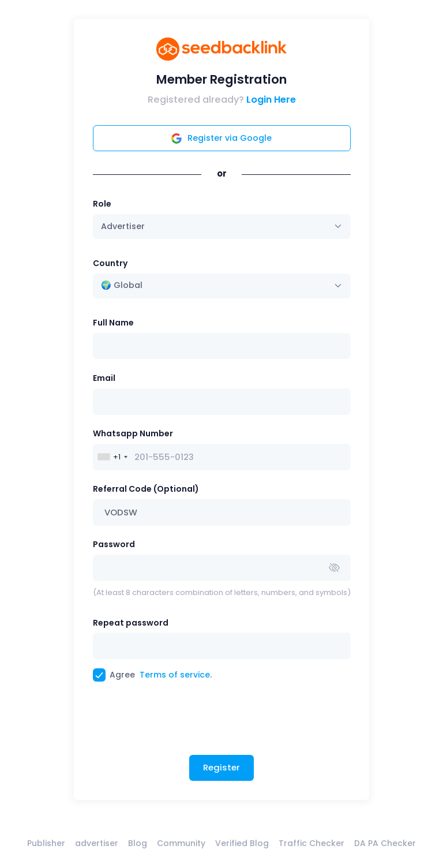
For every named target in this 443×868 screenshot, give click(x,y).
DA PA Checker (385, 843)
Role (102, 204)
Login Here (271, 100)
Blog (138, 843)
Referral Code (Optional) (146, 489)
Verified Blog (242, 843)
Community (181, 843)
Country (110, 263)
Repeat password (131, 623)
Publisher (46, 843)
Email (104, 378)
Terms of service (175, 675)
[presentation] (181, 723)
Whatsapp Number (133, 433)
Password (114, 544)
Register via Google (221, 138)
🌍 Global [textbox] (122, 285)
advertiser (97, 843)
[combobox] (222, 286)
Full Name (113, 323)
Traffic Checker (311, 843)
